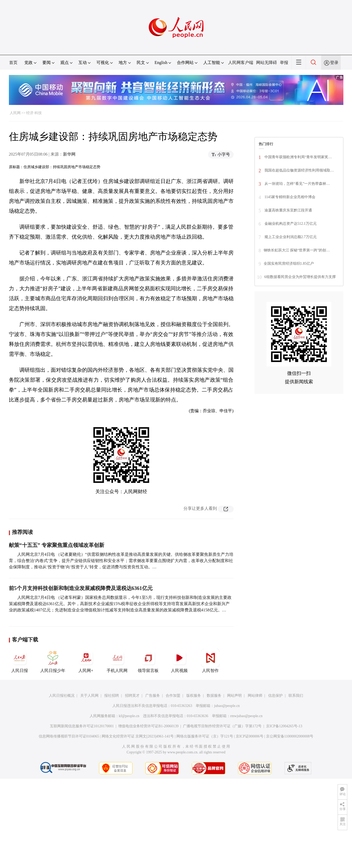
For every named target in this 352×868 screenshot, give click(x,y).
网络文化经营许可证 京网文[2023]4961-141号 (138, 736)
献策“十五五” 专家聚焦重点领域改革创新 (57, 545)
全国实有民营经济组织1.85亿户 (289, 264)
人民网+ (86, 661)
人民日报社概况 (62, 696)
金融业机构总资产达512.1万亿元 (290, 224)
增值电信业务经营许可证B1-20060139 (148, 726)
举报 (284, 63)
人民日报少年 (53, 661)
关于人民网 (89, 696)
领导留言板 (148, 661)
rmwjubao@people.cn (246, 716)
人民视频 (179, 661)
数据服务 (214, 696)
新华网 (69, 154)
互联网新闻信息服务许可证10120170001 (82, 726)
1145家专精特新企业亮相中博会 (290, 197)
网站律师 (255, 696)
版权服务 (194, 696)
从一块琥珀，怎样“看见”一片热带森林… (297, 184)
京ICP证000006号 (250, 736)
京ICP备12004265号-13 (284, 726)
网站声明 (234, 696)
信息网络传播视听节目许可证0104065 (69, 736)
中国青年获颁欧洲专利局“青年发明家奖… (298, 157)
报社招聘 (112, 696)
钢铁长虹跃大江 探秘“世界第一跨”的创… (297, 250)
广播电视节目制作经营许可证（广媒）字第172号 (222, 726)
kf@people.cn (129, 716)
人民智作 (210, 661)
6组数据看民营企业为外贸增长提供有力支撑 (300, 277)
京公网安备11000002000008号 (290, 736)
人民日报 (20, 661)
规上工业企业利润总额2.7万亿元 (290, 237)
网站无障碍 (267, 63)
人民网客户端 (241, 63)
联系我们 (296, 696)
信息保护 (275, 696)
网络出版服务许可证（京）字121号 (205, 736)
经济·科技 (34, 113)
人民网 (15, 113)
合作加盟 (173, 696)
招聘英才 (132, 696)
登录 (334, 63)
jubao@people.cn (227, 706)
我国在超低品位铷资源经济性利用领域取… (299, 170)
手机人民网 (117, 661)
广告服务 (153, 696)
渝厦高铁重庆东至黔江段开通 (288, 210)
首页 (13, 63)
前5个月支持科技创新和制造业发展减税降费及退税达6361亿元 (81, 588)
